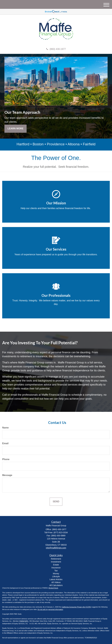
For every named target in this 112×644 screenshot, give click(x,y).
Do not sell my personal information (50, 609)
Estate (56, 565)
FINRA (22, 621)
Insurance (56, 568)
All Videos (56, 582)
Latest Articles (56, 579)
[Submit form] (56, 502)
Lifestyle (56, 576)
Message (7, 475)
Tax (56, 571)
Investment (56, 562)
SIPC (27, 621)
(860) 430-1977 (56, 49)
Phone (6, 459)
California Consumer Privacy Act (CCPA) (76, 607)
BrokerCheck (53, 588)
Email (5, 443)
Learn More (16, 129)
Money (56, 574)
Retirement (56, 559)
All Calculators (56, 585)
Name (5, 428)
